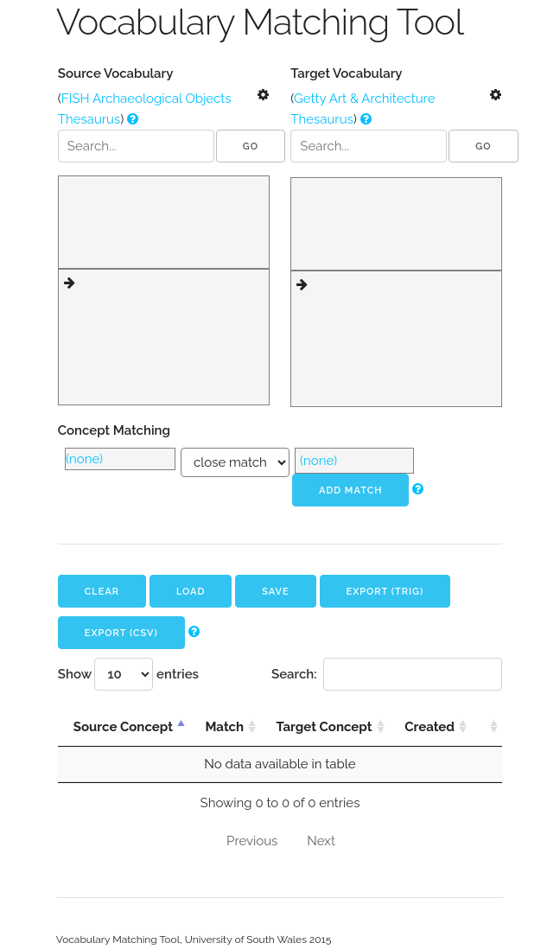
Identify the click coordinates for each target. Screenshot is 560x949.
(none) (84, 459)
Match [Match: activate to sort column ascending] (224, 727)
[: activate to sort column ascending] (487, 727)
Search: (387, 674)
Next (321, 841)
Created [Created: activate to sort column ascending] (430, 727)
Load (191, 592)
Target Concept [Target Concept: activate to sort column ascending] (324, 727)
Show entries (128, 674)
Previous (252, 841)
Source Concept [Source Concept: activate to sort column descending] (123, 727)
